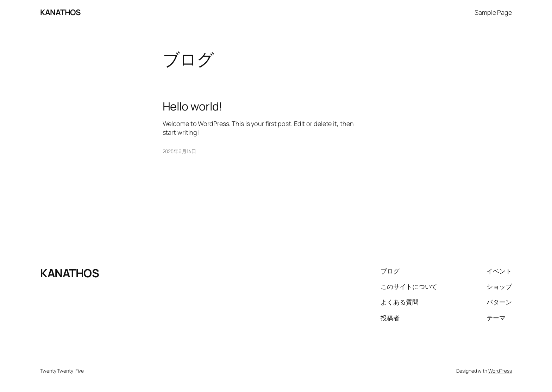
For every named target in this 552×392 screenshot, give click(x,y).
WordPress (500, 371)
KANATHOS (60, 12)
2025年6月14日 (179, 151)
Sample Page (493, 12)
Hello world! (193, 106)
